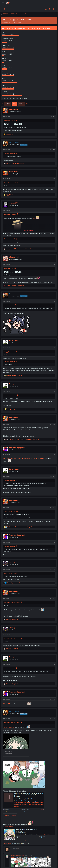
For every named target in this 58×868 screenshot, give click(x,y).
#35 (54, 598)
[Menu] (3, 3)
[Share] (51, 117)
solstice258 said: (9, 121)
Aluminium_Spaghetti (17, 448)
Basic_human (14, 341)
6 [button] (5, 81)
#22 (54, 150)
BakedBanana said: (10, 183)
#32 (54, 507)
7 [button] (5, 34)
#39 (54, 719)
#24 (54, 210)
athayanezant (14, 257)
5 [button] (5, 47)
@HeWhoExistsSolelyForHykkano (33, 458)
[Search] (5, 9)
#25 (54, 264)
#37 (54, 664)
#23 (54, 179)
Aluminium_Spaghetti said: (12, 602)
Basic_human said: (10, 511)
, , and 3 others (24, 439)
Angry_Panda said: (10, 352)
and (16, 164)
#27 (54, 348)
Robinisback (13, 109)
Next (22, 104)
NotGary (12, 562)
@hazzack (6, 458)
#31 (54, 476)
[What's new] (54, 9)
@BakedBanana (8, 704)
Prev (8, 104)
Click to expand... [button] (29, 230)
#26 (54, 301)
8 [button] (5, 94)
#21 (54, 117)
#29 (54, 424)
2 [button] (5, 41)
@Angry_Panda (16, 458)
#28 (54, 391)
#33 (54, 542)
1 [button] (5, 54)
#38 (54, 699)
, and (20, 249)
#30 (54, 455)
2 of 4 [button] (15, 104)
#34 (54, 569)
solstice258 (7, 23)
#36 (54, 635)
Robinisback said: (10, 154)
